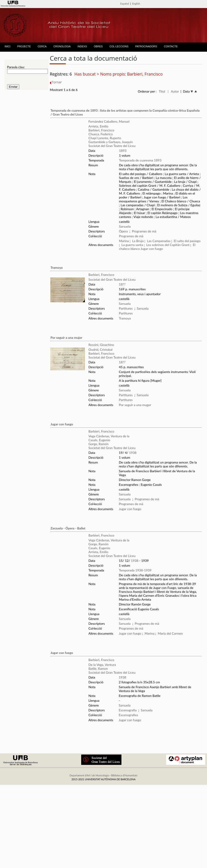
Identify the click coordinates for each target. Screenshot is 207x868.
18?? (122, 284)
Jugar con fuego (152, 249)
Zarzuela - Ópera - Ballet (68, 528)
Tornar (56, 82)
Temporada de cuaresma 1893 (140, 160)
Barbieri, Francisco (101, 130)
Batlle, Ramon (98, 669)
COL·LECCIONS (119, 46)
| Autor (173, 91)
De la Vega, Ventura (102, 665)
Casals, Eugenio (99, 440)
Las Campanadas (159, 241)
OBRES (98, 46)
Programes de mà (144, 231)
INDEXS (82, 46)
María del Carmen (170, 633)
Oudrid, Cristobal (101, 349)
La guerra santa (132, 245)
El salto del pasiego (187, 241)
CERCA (42, 46)
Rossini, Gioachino (101, 345)
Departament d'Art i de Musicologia (89, 775)
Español (125, 4)
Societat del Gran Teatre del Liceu (112, 146)
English (136, 4)
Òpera (123, 231)
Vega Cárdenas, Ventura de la (109, 436)
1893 (123, 151)
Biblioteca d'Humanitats (124, 775)
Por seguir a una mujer (66, 338)
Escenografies (128, 715)
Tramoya (56, 267)
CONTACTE (171, 46)
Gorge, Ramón (99, 444)
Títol (162, 91)
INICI (7, 46)
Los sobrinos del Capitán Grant (168, 245)
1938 (133, 453)
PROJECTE (24, 46)
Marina (124, 241)
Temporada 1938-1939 (135, 570)
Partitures (126, 308)
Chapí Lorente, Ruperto (105, 138)
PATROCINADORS (146, 46)
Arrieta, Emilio (98, 126)
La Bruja (138, 241)
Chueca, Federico (101, 134)
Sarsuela (125, 226)
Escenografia (128, 710)
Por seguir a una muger (135, 405)
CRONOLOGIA (62, 46)
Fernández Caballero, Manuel (109, 121)
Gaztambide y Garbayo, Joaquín (111, 142)
